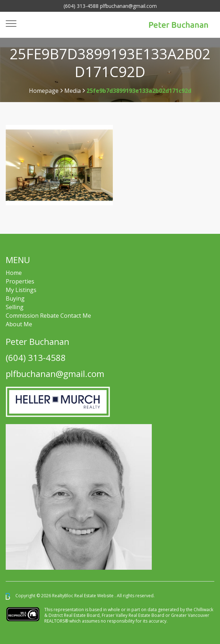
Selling (15, 307)
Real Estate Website (94, 596)
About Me (19, 324)
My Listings (21, 290)
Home (14, 273)
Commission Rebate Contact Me (48, 316)
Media (72, 91)
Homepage (44, 91)
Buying (15, 298)
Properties (20, 281)
